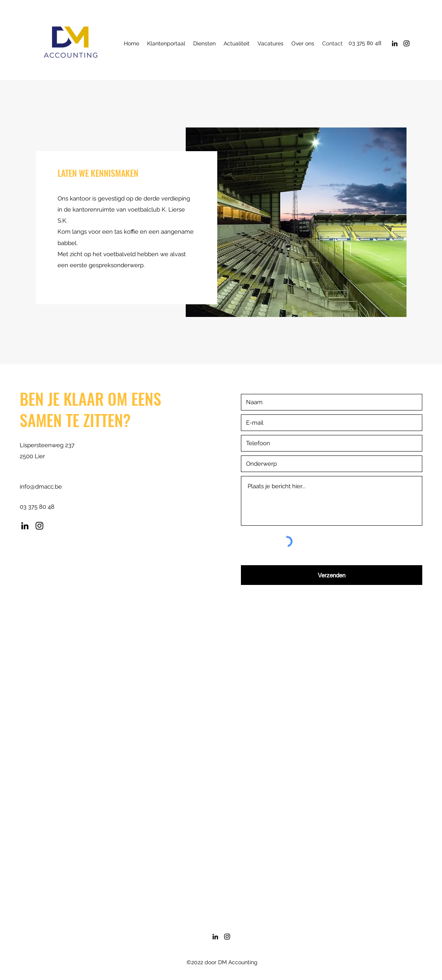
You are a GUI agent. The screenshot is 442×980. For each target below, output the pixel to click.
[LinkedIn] (395, 43)
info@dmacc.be (41, 487)
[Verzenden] (332, 575)
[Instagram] (407, 43)
